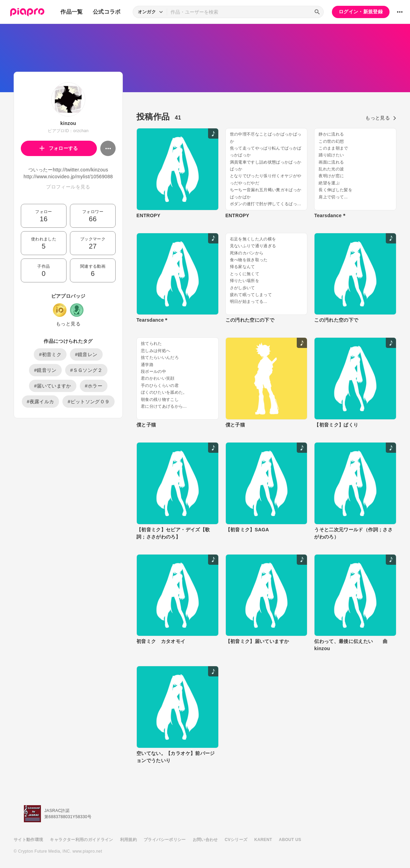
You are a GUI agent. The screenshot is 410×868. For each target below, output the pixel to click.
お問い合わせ (205, 840)
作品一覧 (71, 12)
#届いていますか (53, 386)
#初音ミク (50, 354)
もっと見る (68, 324)
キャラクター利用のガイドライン (81, 840)
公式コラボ (107, 12)
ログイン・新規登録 (361, 12)
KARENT (263, 840)
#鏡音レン (86, 354)
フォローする (59, 148)
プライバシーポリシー (165, 840)
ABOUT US (290, 840)
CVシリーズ (236, 840)
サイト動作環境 (28, 840)
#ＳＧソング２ (86, 370)
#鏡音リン (45, 370)
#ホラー (94, 386)
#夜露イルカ (41, 402)
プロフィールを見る (68, 187)
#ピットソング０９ (89, 402)
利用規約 (128, 840)
